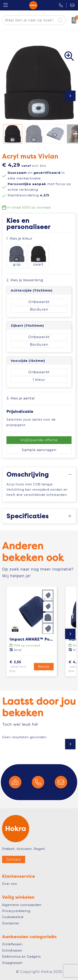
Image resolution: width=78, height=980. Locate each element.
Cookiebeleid (13, 917)
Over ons (9, 884)
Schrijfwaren (12, 951)
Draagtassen (12, 963)
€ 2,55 (21, 667)
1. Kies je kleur (20, 239)
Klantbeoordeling (28, 195)
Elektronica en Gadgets (21, 957)
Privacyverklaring (16, 911)
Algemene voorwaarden (22, 905)
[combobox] (29, 20)
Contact (14, 859)
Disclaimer (11, 923)
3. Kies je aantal (21, 398)
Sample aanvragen (39, 450)
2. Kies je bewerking (25, 280)
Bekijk (44, 667)
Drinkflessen (12, 944)
